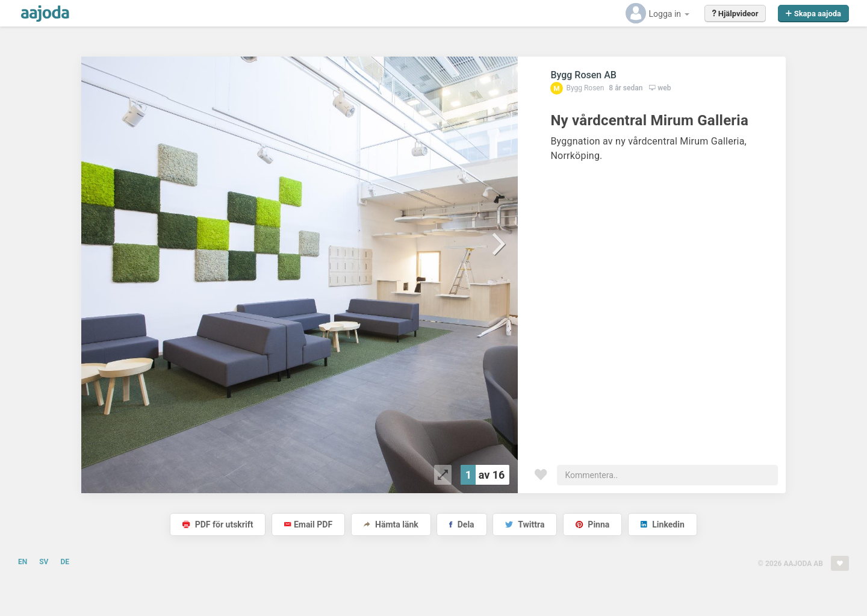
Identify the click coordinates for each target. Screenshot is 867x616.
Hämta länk (391, 524)
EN (23, 562)
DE (65, 562)
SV (44, 562)
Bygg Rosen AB (583, 75)
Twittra (525, 524)
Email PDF (308, 524)
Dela (461, 524)
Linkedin (663, 524)
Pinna (592, 524)
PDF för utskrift (218, 524)
